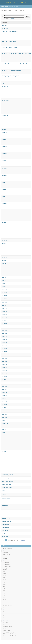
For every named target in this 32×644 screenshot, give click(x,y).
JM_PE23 (5, 168)
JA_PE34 (5, 371)
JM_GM (4, 243)
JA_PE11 (5, 414)
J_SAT (4, 490)
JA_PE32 (5, 374)
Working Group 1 (7, 562)
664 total (12, 19)
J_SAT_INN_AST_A (7, 487)
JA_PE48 (5, 327)
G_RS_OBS (5, 537)
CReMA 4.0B (6, 625)
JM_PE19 (5, 182)
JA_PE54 (5, 305)
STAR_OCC (5, 29)
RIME (4, 581)
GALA (4, 590)
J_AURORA (5, 531)
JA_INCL (4, 452)
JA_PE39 (5, 358)
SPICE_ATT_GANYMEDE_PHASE (11, 76)
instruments (5, 553)
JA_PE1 (4, 420)
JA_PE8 (4, 280)
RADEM (4, 592)
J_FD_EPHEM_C (6, 527)
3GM (4, 588)
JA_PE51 (5, 315)
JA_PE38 (5, 361)
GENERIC (5, 570)
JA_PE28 (5, 383)
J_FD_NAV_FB (6, 518)
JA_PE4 (4, 355)
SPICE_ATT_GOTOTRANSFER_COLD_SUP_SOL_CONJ (16, 53)
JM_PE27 (5, 154)
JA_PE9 (4, 277)
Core (7, 7)
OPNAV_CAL (5, 115)
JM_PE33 (5, 132)
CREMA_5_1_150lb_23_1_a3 (9, 634)
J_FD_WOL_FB (6, 498)
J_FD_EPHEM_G (6, 521)
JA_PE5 (4, 321)
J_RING (4, 495)
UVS (4, 577)
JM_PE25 (5, 161)
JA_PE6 (4, 287)
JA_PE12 (5, 411)
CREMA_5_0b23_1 (7, 630)
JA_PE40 (5, 352)
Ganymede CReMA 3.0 (8, 626)
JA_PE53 (5, 308)
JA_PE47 (5, 330)
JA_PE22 (5, 392)
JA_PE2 (4, 399)
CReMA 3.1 (5, 621)
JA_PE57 (5, 296)
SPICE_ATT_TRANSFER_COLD (10, 42)
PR (3, 83)
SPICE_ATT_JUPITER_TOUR (10, 47)
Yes (3, 609)
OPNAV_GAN (6, 86)
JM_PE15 (5, 197)
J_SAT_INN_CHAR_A (8, 481)
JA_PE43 (5, 343)
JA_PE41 (5, 349)
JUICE (4, 596)
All (3, 551)
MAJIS (4, 575)
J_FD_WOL (5, 505)
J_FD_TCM (5, 511)
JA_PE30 (5, 377)
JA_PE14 (5, 408)
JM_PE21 (5, 175)
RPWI (4, 587)
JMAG (4, 585)
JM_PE (4, 222)
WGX (4, 572)
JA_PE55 (5, 302)
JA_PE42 (5, 346)
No (3, 611)
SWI (4, 583)
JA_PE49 (5, 324)
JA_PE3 (4, 380)
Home (3, 7)
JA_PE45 (5, 336)
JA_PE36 (5, 367)
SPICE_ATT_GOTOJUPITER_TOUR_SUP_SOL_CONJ (16, 63)
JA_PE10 (5, 417)
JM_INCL (5, 240)
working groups (6, 555)
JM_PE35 (5, 129)
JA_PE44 (5, 339)
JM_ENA (4, 257)
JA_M (4, 432)
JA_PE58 (5, 293)
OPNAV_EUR (5, 100)
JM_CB (4, 260)
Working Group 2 (7, 564)
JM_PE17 (5, 190)
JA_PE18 (5, 402)
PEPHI (4, 599)
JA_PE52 (5, 311)
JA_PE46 (5, 333)
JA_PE (4, 429)
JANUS (4, 574)
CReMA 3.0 (5, 619)
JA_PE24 (5, 389)
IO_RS (4, 534)
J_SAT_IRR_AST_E (7, 478)
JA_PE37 (5, 364)
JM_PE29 (5, 147)
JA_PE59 (5, 290)
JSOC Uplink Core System (16, 2)
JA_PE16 (5, 405)
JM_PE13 (5, 204)
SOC (4, 598)
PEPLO (4, 579)
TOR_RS (4, 25)
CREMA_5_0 (5, 628)
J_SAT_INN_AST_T (7, 484)
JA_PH (4, 263)
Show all (23, 540)
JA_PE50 (5, 318)
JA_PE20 (5, 395)
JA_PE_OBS (5, 423)
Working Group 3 (7, 566)
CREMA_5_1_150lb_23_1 (8, 632)
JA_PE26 (5, 386)
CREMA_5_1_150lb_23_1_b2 (9, 636)
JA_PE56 (5, 299)
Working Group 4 (7, 568)
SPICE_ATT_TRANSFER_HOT (10, 32)
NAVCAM (5, 594)
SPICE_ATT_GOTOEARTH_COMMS (11, 70)
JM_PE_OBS (5, 211)
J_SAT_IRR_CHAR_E (7, 475)
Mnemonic (5, 23)
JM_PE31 (5, 139)
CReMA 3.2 (5, 623)
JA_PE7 (4, 283)
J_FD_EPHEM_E (6, 524)
